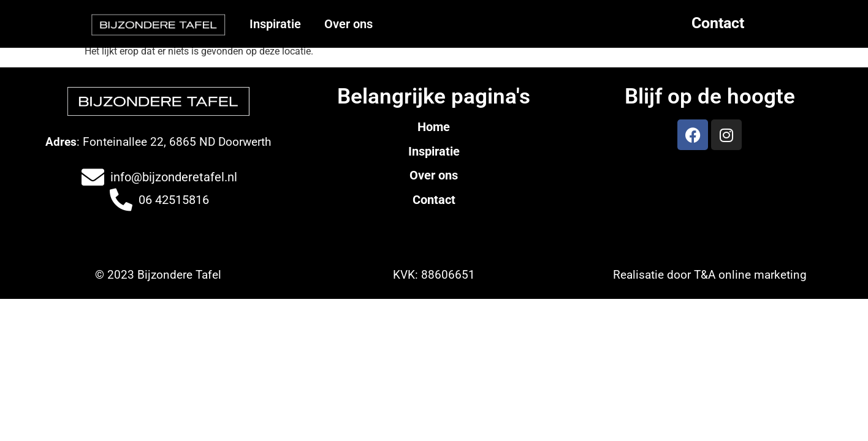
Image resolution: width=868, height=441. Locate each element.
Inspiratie (275, 24)
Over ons (348, 24)
